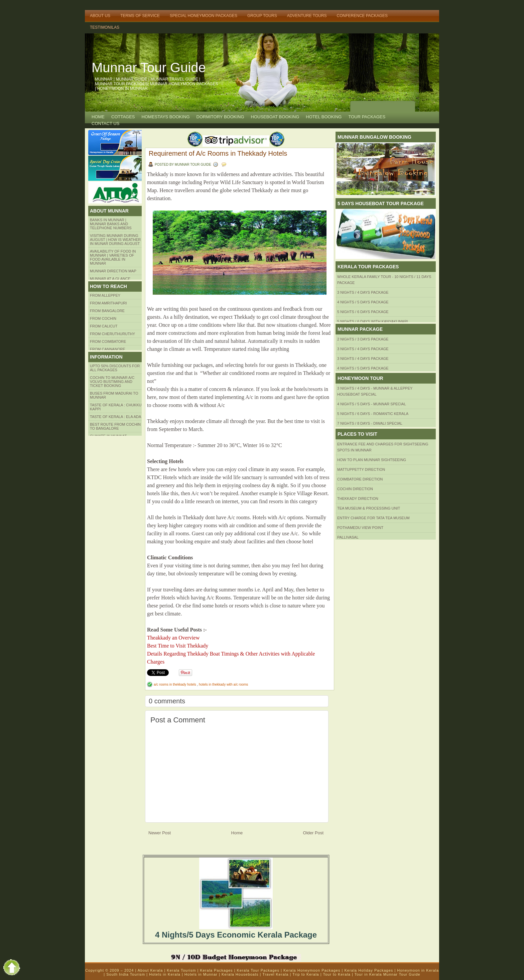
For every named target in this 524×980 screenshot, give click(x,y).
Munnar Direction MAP (113, 271)
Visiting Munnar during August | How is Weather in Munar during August (115, 240)
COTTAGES (123, 117)
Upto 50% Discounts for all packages (115, 368)
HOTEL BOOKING (324, 117)
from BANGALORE (107, 311)
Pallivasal (348, 537)
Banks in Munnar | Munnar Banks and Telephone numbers (111, 224)
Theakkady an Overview (173, 638)
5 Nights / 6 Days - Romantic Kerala (373, 414)
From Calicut (104, 326)
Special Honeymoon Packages (204, 16)
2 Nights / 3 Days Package (363, 339)
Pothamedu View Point (360, 528)
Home (98, 117)
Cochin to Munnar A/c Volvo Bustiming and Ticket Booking (112, 382)
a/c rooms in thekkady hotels (175, 684)
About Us (100, 16)
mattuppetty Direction (361, 469)
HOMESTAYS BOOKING (166, 117)
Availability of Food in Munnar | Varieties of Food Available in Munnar (113, 257)
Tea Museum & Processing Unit (369, 508)
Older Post (313, 833)
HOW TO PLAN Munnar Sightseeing (372, 460)
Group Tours (262, 16)
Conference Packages (362, 16)
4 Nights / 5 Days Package (363, 302)
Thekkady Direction (358, 499)
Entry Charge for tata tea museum (373, 518)
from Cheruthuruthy (112, 334)
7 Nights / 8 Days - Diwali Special (370, 423)
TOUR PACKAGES (367, 117)
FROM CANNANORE (108, 349)
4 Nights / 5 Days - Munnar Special (372, 404)
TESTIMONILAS (105, 27)
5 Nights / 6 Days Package (363, 312)
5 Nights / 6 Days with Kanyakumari (373, 321)
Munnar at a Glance (110, 279)
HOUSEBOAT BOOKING (275, 117)
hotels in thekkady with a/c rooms (223, 684)
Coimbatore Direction (360, 479)
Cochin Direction (355, 489)
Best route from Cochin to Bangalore (115, 426)
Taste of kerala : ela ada (115, 417)
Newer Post (160, 833)
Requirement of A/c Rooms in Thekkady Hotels (218, 153)
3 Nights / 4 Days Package (363, 292)
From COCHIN (103, 318)
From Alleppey (105, 295)
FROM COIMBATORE (108, 341)
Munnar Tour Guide (149, 67)
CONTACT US (105, 123)
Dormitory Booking (220, 117)
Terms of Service (140, 16)
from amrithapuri (108, 303)
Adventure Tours (307, 16)
